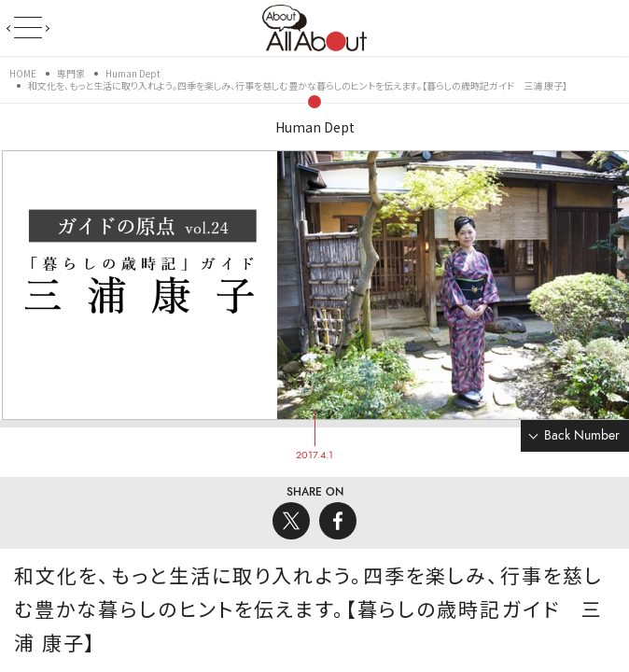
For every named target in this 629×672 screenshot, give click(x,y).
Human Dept (315, 127)
